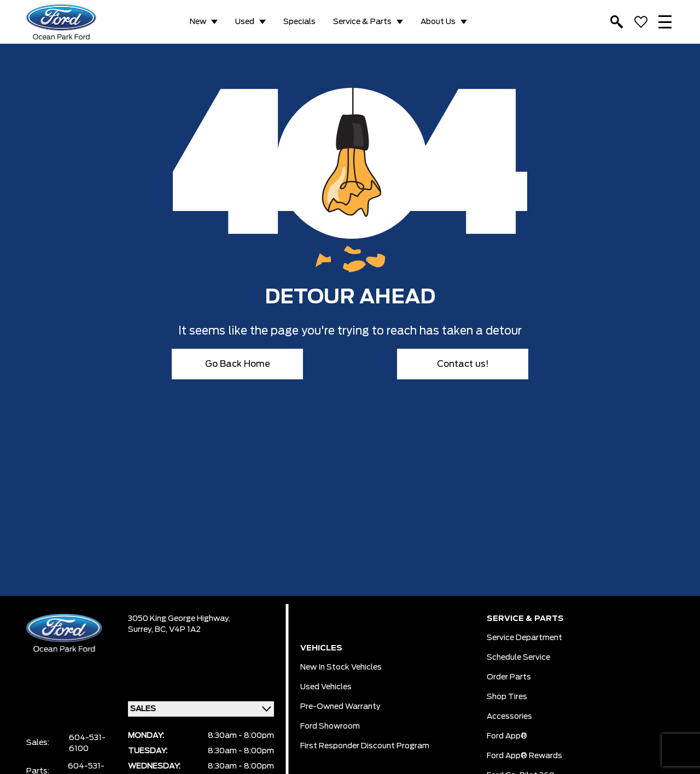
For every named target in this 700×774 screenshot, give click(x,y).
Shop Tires (507, 697)
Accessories (509, 717)
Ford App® (507, 736)
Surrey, (141, 630)
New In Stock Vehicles (341, 667)
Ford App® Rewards (524, 756)
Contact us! (463, 364)
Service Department (524, 638)
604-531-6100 (87, 743)
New (198, 22)
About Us (438, 22)
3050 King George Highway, (179, 619)
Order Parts (509, 677)
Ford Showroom (330, 726)
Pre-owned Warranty (340, 707)
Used (245, 22)
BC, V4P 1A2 (178, 630)
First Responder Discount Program (365, 746)
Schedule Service (518, 658)
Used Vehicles (326, 687)
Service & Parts (362, 22)
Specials (299, 22)
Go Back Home (238, 364)
